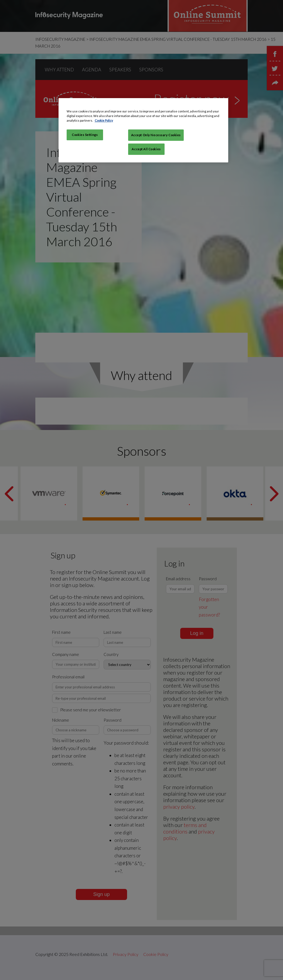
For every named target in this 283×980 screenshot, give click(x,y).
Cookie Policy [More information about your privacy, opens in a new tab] (104, 120)
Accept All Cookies (146, 149)
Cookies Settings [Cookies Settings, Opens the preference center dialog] (85, 135)
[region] (143, 130)
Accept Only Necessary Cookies (156, 135)
